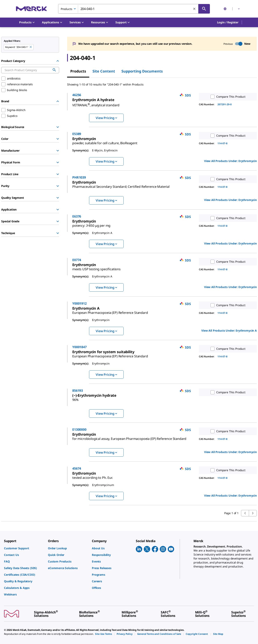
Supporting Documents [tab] (142, 71)
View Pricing (106, 118)
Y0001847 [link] (97, 347)
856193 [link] (95, 391)
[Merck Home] (31, 9)
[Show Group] (58, 127)
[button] (228, 22)
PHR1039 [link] (96, 177)
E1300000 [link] (97, 429)
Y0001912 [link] (97, 303)
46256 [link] (94, 95)
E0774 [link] (94, 260)
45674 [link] (94, 470)
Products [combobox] (66, 9)
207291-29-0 (225, 104)
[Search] (204, 9)
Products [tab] (78, 71)
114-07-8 (222, 143)
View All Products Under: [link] (230, 161)
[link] (113, 103)
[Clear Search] (194, 9)
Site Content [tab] (104, 71)
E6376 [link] (94, 216)
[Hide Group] (58, 61)
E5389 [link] (94, 134)
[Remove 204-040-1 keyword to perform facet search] (31, 47)
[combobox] (134, 9)
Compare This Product (227, 97)
